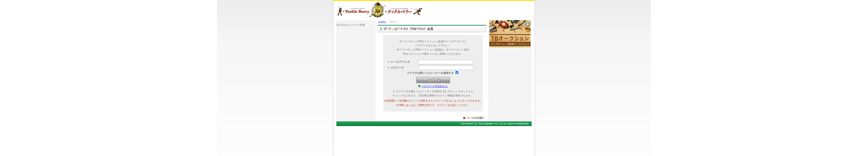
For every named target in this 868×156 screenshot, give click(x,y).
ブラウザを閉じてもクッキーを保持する (430, 73)
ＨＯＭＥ (382, 22)
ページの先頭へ (475, 118)
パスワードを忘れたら (435, 86)
